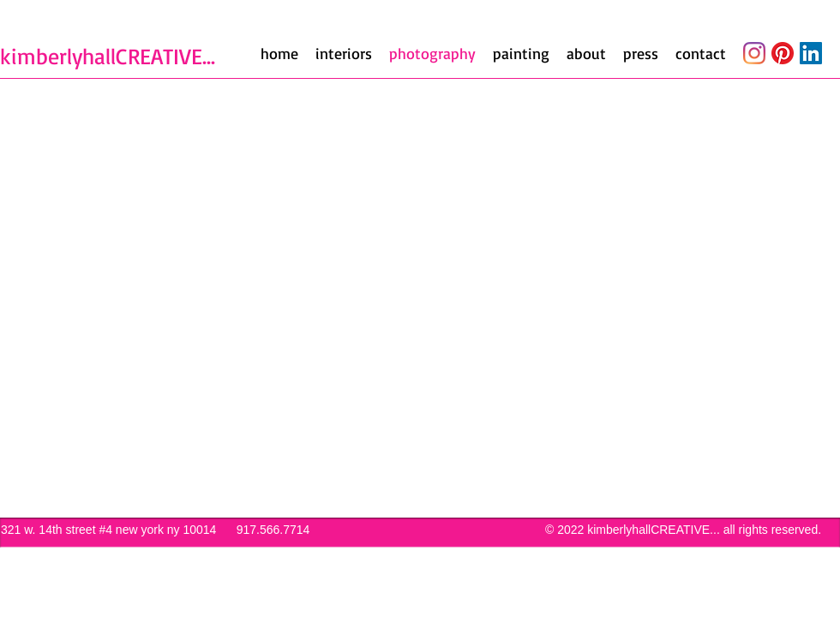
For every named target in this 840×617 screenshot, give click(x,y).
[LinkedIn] (811, 53)
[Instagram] (754, 53)
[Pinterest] (783, 53)
